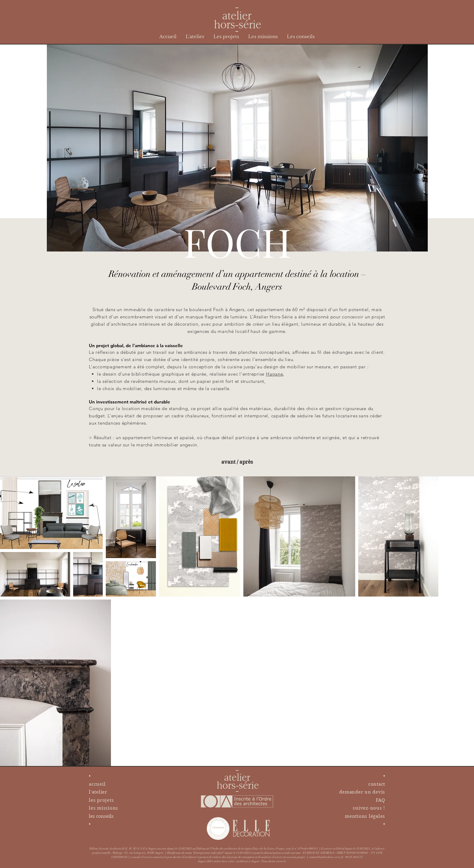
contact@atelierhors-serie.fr (326, 857)
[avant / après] (237, 462)
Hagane (275, 374)
